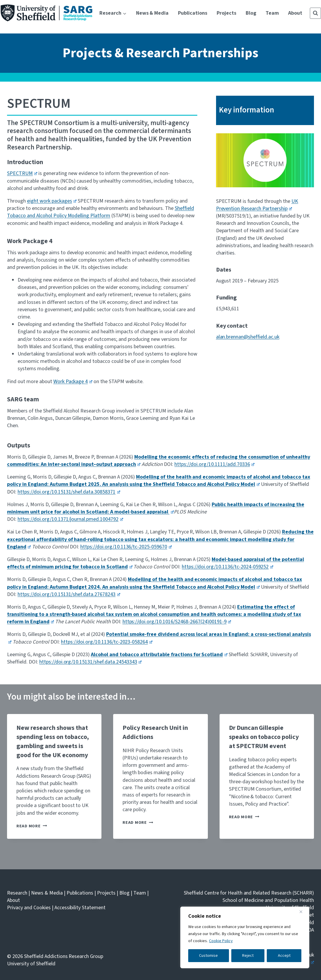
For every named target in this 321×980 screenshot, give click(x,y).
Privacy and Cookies (29, 908)
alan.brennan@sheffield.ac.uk (248, 337)
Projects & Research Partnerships (160, 53)
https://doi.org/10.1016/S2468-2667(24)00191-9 (177, 622)
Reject (248, 956)
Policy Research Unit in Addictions (155, 732)
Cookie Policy (221, 941)
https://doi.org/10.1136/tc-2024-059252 (227, 567)
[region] (245, 937)
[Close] (303, 912)
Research (17, 893)
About (295, 13)
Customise (208, 956)
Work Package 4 (73, 382)
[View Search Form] (315, 13)
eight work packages (52, 201)
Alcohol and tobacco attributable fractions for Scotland (159, 655)
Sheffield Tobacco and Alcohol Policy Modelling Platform (101, 212)
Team (272, 13)
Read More (32, 826)
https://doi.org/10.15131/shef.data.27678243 (69, 594)
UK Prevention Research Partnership (257, 205)
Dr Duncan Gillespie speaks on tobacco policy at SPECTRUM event (264, 737)
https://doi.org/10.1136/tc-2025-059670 (126, 547)
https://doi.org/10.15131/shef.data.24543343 (91, 662)
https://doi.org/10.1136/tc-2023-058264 (107, 642)
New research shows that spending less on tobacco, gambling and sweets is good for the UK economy (53, 741)
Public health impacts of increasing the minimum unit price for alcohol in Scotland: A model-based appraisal (156, 508)
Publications (193, 13)
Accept (284, 956)
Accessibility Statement (80, 908)
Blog (251, 13)
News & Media (152, 13)
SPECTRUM (22, 173)
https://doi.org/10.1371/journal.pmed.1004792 (70, 519)
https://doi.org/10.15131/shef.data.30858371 (69, 492)
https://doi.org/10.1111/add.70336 (214, 464)
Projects (226, 13)
